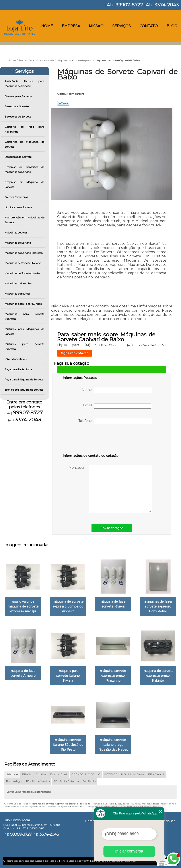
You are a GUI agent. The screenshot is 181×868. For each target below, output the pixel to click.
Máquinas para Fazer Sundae (23, 304)
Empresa (71, 26)
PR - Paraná (156, 774)
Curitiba (41, 774)
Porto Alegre (14, 781)
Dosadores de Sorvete (18, 157)
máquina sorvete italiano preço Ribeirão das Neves (113, 745)
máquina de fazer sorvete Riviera (113, 604)
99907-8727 (129, 5)
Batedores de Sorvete (18, 117)
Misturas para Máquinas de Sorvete (24, 331)
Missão (96, 26)
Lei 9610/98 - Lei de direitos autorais (139, 807)
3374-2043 (167, 5)
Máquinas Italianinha (18, 283)
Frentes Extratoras (17, 197)
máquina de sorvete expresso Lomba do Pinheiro (68, 606)
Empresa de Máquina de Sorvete (24, 184)
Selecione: (12, 774)
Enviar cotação (112, 528)
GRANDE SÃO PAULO (86, 774)
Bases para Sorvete (17, 106)
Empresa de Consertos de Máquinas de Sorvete (24, 169)
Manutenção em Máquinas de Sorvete (24, 220)
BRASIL (27, 774)
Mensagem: (110, 489)
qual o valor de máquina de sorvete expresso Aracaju (23, 606)
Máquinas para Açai (18, 294)
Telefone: (115, 421)
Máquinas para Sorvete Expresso (24, 316)
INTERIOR (111, 774)
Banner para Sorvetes (19, 96)
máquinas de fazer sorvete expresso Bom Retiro (158, 606)
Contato (149, 26)
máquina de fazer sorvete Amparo (23, 673)
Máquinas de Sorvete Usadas (23, 273)
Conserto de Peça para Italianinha (24, 129)
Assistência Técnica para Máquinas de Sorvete (24, 84)
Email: (117, 406)
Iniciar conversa (129, 851)
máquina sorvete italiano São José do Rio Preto (68, 745)
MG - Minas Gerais (133, 774)
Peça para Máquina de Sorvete (24, 379)
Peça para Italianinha (19, 369)
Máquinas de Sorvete (18, 243)
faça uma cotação (75, 353)
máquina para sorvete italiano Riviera (68, 676)
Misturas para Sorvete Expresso (24, 346)
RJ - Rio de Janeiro (38, 781)
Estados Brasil (59, 774)
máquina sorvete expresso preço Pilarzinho (113, 676)
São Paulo (89, 781)
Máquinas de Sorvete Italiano (23, 263)
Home (47, 26)
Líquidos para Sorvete (19, 207)
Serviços (122, 26)
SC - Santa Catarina (66, 781)
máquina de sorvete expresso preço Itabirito (158, 676)
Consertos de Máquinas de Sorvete (24, 144)
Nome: (117, 390)
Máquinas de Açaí (16, 232)
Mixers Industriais (16, 359)
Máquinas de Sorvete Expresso (24, 253)
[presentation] (91, 440)
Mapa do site (166, 821)
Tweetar (63, 103)
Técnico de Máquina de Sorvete (24, 390)
